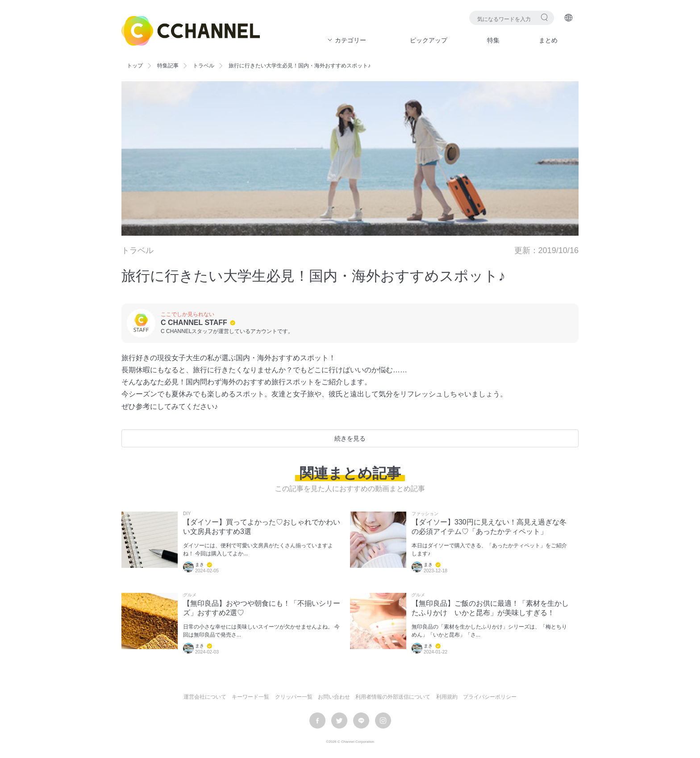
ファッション (425, 514)
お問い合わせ (334, 697)
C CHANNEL (191, 31)
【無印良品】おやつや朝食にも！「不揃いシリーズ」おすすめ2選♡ (262, 608)
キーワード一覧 (250, 697)
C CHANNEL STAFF (194, 323)
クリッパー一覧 (294, 697)
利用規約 (447, 697)
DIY (187, 514)
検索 (544, 17)
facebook (317, 721)
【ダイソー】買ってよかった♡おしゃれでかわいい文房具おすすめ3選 (262, 527)
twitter (339, 721)
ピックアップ (429, 40)
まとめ (548, 40)
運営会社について (205, 697)
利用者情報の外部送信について (393, 697)
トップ (135, 66)
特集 (493, 40)
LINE (361, 721)
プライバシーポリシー (490, 697)
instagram (383, 721)
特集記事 (168, 66)
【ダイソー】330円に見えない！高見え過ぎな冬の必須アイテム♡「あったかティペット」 (489, 527)
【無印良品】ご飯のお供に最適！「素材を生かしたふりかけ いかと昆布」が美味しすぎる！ (490, 608)
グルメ (190, 595)
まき (200, 564)
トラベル (204, 66)
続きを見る (350, 438)
